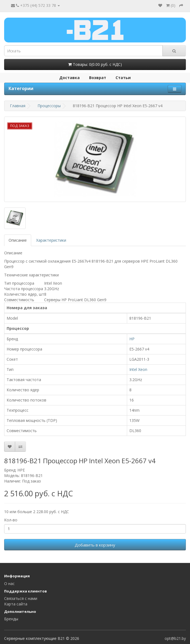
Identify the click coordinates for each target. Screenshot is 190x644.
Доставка (69, 78)
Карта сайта (16, 604)
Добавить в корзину (95, 545)
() (171, 5)
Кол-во (11, 520)
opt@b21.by (175, 638)
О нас (9, 584)
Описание (18, 240)
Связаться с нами (21, 598)
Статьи (123, 78)
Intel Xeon (138, 369)
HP (132, 339)
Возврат (98, 78)
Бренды (11, 619)
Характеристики (51, 240)
